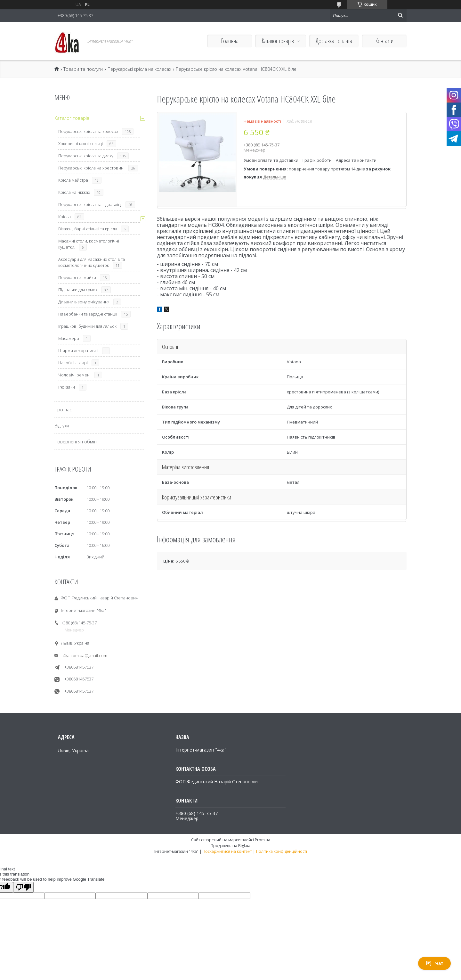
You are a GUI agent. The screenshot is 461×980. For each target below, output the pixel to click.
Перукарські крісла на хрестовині (91, 168)
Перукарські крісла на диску (86, 156)
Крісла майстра (73, 180)
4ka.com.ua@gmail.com (85, 655)
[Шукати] (400, 15)
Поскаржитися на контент (227, 851)
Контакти (384, 41)
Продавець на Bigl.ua (230, 846)
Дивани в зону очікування (84, 302)
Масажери (69, 338)
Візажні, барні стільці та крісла (88, 229)
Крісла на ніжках (74, 192)
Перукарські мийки (77, 277)
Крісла (65, 217)
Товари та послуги (83, 69)
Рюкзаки (67, 387)
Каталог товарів (278, 41)
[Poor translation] (23, 887)
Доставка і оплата (334, 41)
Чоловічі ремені (74, 375)
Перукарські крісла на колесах (139, 69)
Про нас (63, 410)
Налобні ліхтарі (73, 363)
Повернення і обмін (76, 442)
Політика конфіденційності (282, 851)
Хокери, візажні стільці (81, 144)
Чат (434, 963)
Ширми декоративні (78, 350)
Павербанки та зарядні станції (88, 314)
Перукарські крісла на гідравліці (90, 204)
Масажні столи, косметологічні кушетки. (89, 244)
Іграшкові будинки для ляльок (87, 326)
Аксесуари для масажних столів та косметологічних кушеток (92, 262)
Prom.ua (263, 840)
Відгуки (62, 426)
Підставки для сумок (78, 290)
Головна (230, 41)
